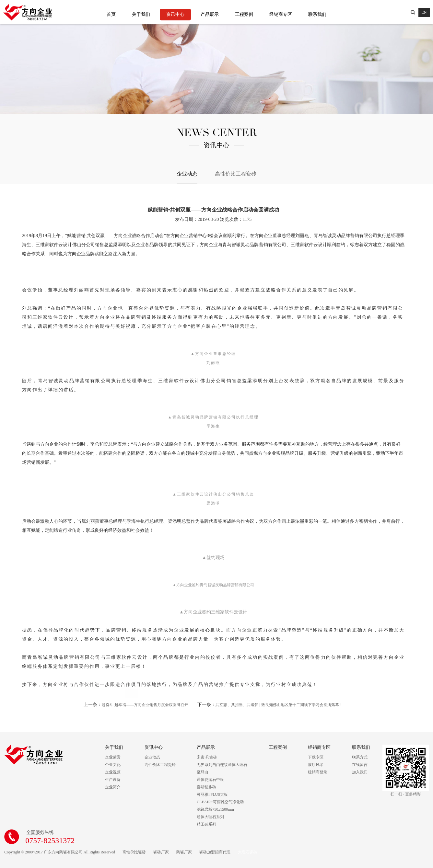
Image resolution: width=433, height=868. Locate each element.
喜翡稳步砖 (206, 787)
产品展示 (210, 14)
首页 (111, 14)
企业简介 (113, 787)
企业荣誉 (113, 757)
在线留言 (360, 765)
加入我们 (360, 772)
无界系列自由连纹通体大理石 (222, 765)
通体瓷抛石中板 (210, 780)
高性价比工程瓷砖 (236, 174)
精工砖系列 (206, 824)
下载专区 (316, 757)
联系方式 (360, 757)
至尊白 (203, 772)
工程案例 (244, 14)
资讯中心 (175, 14)
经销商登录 (318, 772)
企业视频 (113, 772)
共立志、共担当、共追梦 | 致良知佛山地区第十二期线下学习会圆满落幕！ (279, 705)
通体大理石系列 (210, 817)
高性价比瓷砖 (134, 852)
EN (424, 12)
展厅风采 (316, 765)
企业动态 (187, 174)
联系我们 (317, 14)
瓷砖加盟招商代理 (215, 852)
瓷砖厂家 (161, 852)
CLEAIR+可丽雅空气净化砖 (220, 802)
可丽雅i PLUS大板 (212, 794)
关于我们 (141, 14)
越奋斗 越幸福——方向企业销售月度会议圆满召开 (145, 705)
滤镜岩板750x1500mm (215, 809)
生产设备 (113, 780)
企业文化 (113, 765)
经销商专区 (281, 14)
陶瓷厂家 (184, 852)
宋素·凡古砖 (207, 757)
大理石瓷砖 (248, 852)
